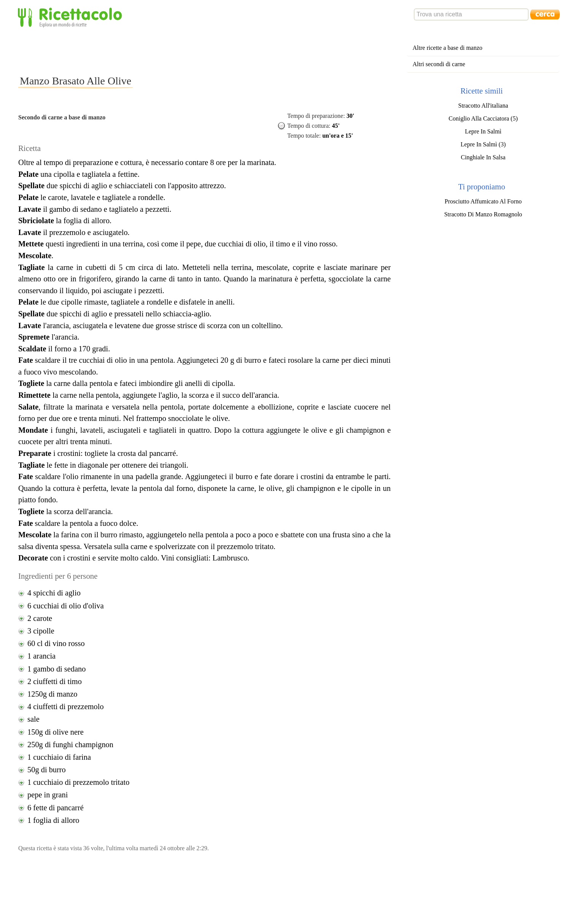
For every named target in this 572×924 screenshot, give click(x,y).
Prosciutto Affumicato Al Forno (483, 201)
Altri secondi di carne (439, 64)
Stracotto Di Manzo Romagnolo (483, 214)
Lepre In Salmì (483, 131)
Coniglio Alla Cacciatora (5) (483, 118)
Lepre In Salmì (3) (483, 144)
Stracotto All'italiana (483, 106)
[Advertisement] (157, 51)
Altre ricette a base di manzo (447, 48)
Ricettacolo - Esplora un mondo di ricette (71, 17)
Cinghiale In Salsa (483, 157)
